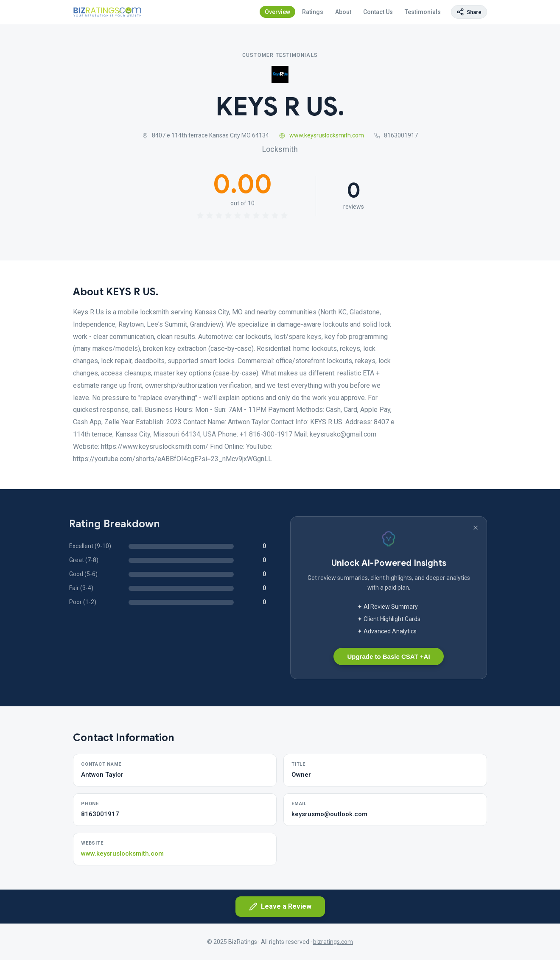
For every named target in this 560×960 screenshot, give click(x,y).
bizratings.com (333, 942)
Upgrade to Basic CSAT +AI (388, 656)
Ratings (313, 12)
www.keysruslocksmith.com (322, 135)
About (343, 12)
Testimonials (423, 12)
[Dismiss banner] (476, 528)
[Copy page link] (469, 12)
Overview (277, 12)
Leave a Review (280, 907)
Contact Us (378, 12)
